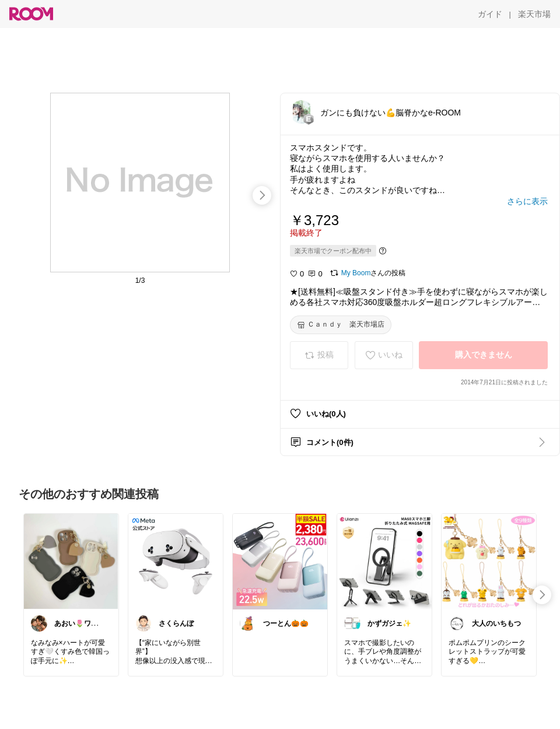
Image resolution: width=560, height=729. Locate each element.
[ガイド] (490, 14)
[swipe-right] (262, 195)
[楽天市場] (534, 14)
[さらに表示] (527, 201)
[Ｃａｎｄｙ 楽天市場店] (341, 325)
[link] (71, 561)
